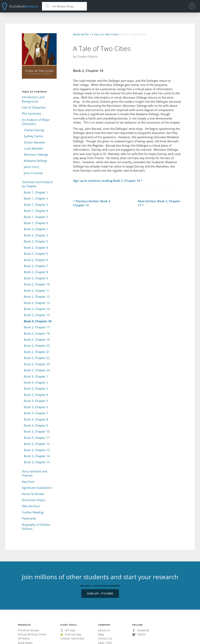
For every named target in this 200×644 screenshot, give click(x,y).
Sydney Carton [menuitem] (34, 136)
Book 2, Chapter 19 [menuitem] (37, 339)
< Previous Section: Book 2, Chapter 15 (92, 203)
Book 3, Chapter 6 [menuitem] (36, 407)
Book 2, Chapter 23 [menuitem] (37, 364)
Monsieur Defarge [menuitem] (36, 154)
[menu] (193, 6)
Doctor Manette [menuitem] (34, 142)
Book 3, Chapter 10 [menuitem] (37, 431)
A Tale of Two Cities (105, 34)
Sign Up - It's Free (100, 593)
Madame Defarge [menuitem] (35, 161)
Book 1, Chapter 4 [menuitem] (36, 211)
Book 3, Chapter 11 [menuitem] (37, 438)
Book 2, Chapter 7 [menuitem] (36, 266)
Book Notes (81, 34)
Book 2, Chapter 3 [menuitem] (36, 241)
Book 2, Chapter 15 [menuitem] (37, 315)
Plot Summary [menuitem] (31, 113)
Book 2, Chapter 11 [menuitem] (37, 290)
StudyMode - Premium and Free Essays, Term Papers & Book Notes (20, 6)
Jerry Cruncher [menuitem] (33, 173)
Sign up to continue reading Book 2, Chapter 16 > (108, 181)
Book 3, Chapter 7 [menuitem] (36, 413)
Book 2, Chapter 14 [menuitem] (37, 309)
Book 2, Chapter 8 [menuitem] (36, 272)
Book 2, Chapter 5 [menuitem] (36, 254)
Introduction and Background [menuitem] (33, 99)
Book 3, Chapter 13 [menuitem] (37, 450)
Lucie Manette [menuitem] (33, 148)
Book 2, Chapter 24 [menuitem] (37, 370)
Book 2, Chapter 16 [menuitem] (38, 321)
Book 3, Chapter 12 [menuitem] (37, 444)
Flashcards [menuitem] (29, 518)
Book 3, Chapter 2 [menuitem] (36, 382)
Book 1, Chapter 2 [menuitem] (36, 198)
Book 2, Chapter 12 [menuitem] (37, 297)
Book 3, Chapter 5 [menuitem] (36, 401)
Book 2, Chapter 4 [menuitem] (36, 248)
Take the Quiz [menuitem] (31, 506)
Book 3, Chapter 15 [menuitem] (37, 462)
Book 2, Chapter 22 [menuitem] (37, 358)
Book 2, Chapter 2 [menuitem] (36, 235)
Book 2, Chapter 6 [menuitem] (36, 260)
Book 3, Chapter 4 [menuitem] (36, 395)
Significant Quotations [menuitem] (37, 488)
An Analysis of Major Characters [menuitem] (36, 122)
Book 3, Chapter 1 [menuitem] (36, 376)
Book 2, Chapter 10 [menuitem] (37, 284)
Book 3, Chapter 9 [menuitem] (36, 425)
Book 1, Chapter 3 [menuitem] (36, 205)
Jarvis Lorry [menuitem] (31, 167)
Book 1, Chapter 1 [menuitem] (36, 192)
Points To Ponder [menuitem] (33, 494)
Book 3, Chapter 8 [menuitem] (36, 419)
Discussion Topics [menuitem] (34, 500)
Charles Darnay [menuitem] (34, 130)
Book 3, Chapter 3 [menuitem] (36, 388)
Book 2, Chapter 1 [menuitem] (36, 229)
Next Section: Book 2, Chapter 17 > (159, 203)
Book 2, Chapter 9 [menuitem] (36, 278)
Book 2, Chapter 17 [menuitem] (37, 327)
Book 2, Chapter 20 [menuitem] (37, 346)
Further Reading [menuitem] (33, 512)
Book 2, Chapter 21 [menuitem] (37, 352)
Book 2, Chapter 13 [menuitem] (37, 303)
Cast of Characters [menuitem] (34, 107)
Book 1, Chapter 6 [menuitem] (36, 223)
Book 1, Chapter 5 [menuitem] (36, 217)
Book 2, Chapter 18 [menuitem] (37, 333)
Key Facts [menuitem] (28, 482)
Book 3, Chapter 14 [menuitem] (37, 456)
